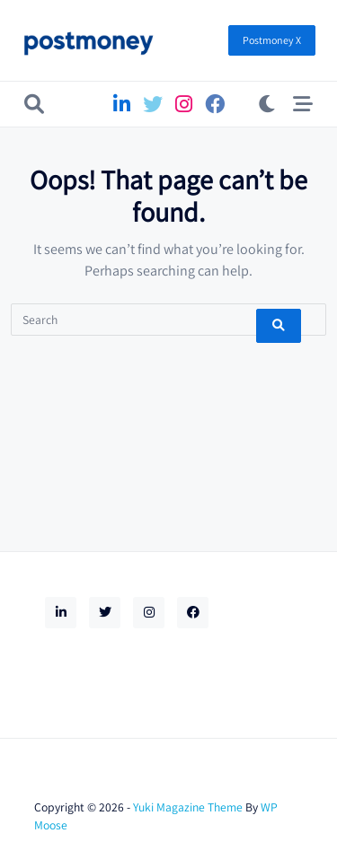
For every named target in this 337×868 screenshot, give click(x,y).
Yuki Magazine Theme (188, 807)
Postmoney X (272, 40)
